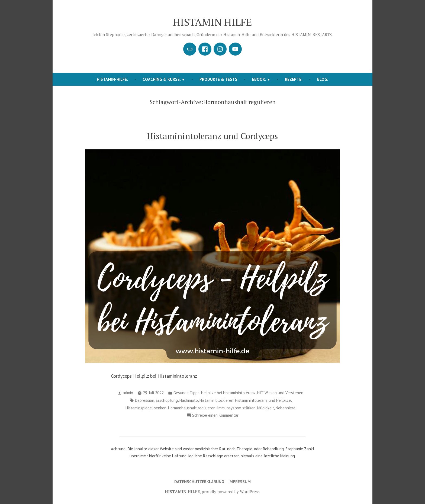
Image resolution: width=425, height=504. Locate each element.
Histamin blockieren (216, 400)
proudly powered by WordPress (231, 492)
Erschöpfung (167, 400)
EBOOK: (259, 79)
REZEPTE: (294, 79)
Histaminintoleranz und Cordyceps (212, 136)
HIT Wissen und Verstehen (280, 393)
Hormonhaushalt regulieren (192, 408)
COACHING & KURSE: (162, 79)
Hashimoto (189, 400)
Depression (145, 400)
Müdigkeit (266, 408)
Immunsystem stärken (236, 408)
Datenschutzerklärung (199, 482)
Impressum (240, 482)
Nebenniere (286, 408)
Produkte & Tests (218, 79)
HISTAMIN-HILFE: (112, 79)
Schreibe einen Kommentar (215, 415)
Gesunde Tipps (186, 393)
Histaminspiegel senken (146, 408)
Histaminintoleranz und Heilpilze (263, 400)
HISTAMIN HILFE (212, 22)
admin (128, 393)
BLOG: (323, 79)
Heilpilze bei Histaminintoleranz (228, 393)
